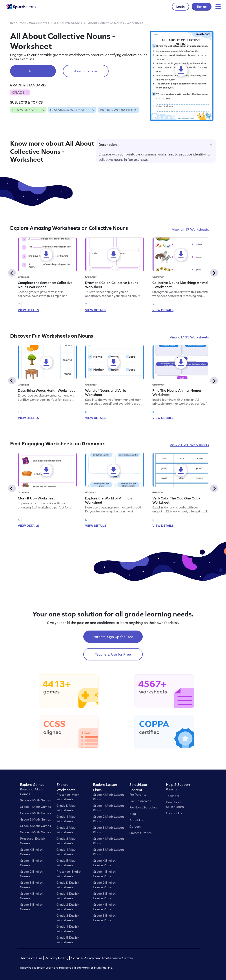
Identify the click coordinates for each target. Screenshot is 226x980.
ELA (54, 23)
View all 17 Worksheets (190, 229)
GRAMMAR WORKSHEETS (72, 110)
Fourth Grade (70, 23)
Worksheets (38, 23)
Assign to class (86, 71)
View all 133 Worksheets (189, 337)
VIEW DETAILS (28, 310)
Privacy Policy (56, 958)
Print (33, 71)
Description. (155, 144)
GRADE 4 (20, 92)
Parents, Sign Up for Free (113, 637)
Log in (180, 7)
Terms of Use (32, 958)
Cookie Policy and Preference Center (102, 958)
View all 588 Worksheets (189, 445)
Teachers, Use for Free (113, 654)
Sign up (202, 7)
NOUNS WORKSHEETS (119, 110)
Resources (18, 23)
